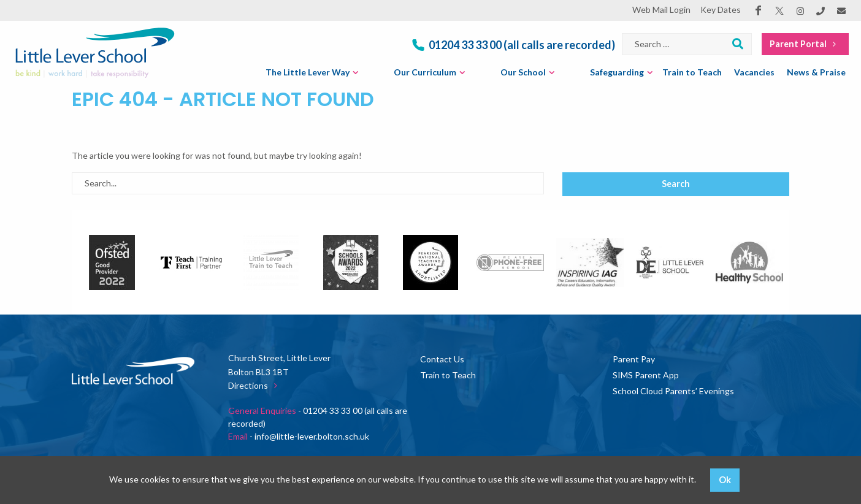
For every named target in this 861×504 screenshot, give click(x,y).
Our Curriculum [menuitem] (425, 72)
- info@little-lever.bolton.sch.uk (299, 436)
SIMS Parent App (646, 375)
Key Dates (721, 10)
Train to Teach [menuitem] (692, 72)
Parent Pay (634, 359)
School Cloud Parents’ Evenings (673, 391)
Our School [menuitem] (523, 72)
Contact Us (442, 359)
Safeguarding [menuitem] (617, 72)
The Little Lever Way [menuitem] (308, 72)
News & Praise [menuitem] (816, 72)
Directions (255, 385)
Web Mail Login (661, 10)
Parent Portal (805, 44)
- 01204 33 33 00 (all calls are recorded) (318, 417)
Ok (725, 480)
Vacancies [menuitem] (754, 72)
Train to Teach (448, 375)
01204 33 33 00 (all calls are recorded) (512, 45)
